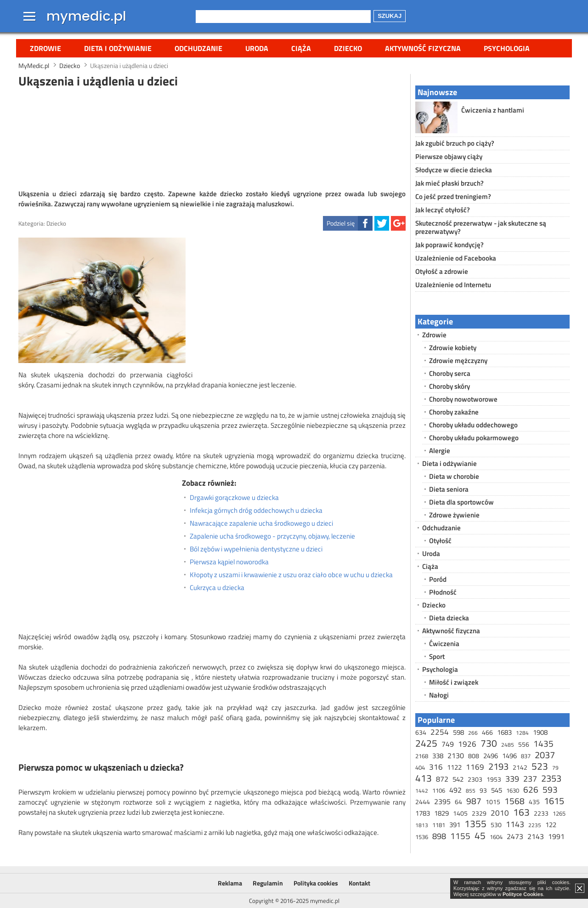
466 (487, 732)
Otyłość (440, 541)
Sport (437, 656)
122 (551, 825)
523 (540, 766)
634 (421, 732)
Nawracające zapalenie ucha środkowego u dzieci (261, 523)
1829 (441, 813)
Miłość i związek (454, 682)
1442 (422, 791)
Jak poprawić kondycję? (449, 245)
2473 (515, 836)
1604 (496, 837)
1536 (422, 837)
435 (534, 802)
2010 (500, 813)
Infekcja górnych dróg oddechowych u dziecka (256, 511)
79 (555, 768)
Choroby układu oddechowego (473, 425)
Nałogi (439, 695)
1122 (454, 767)
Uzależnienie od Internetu (453, 285)
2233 (541, 813)
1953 (494, 779)
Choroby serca (450, 373)
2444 (423, 802)
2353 (551, 778)
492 (455, 790)
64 (458, 802)
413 (424, 778)
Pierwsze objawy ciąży (449, 156)
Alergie (440, 451)
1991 (556, 836)
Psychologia (507, 48)
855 (471, 791)
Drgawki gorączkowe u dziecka (234, 498)
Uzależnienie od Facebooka (456, 258)
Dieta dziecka (449, 618)
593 (550, 789)
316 (436, 767)
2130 (456, 755)
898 (439, 836)
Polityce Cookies (523, 894)
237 (530, 779)
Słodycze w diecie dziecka (454, 170)
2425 (426, 743)
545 (497, 790)
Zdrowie (45, 48)
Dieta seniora (449, 489)
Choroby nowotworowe (463, 399)
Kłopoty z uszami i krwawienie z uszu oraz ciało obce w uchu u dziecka (291, 575)
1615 (554, 801)
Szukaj (390, 16)
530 (496, 825)
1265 (559, 813)
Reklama (230, 883)
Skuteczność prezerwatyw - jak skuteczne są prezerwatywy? (481, 227)
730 (489, 743)
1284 (522, 733)
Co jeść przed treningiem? (453, 196)
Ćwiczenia (444, 644)
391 (455, 825)
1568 (514, 801)
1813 (422, 825)
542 (458, 779)
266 (473, 733)
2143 (536, 836)
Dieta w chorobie (454, 476)
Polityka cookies (316, 883)
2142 (520, 767)
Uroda (257, 48)
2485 (508, 745)
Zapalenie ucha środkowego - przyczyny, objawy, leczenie (272, 536)
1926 (467, 744)
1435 (543, 743)
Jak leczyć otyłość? (443, 210)
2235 (535, 825)
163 (521, 812)
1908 (540, 732)
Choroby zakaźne (454, 412)
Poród (438, 579)
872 (442, 779)
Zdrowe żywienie (454, 515)
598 (458, 732)
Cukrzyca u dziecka (217, 588)
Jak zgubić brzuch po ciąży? (455, 143)
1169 (475, 767)
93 (483, 790)
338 (438, 756)
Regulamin (268, 883)
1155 (460, 836)
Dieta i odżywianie (118, 48)
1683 (504, 732)
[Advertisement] (212, 137)
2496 (491, 756)
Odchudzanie (198, 48)
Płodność (443, 592)
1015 (493, 802)
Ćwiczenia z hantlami (493, 110)
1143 (515, 824)
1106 (439, 790)
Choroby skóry (449, 386)
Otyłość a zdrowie (442, 271)
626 (531, 789)
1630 (513, 790)
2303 (475, 779)
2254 (440, 732)
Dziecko (348, 48)
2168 (422, 756)
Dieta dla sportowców (461, 502)
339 (512, 779)
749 (448, 744)
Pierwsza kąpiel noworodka (229, 562)
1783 (423, 813)
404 (420, 767)
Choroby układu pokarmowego (474, 438)
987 (474, 801)
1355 (475, 823)
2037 (545, 755)
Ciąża (301, 48)
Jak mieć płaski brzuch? (449, 183)
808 (474, 756)
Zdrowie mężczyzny (458, 360)
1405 (460, 813)
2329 (479, 813)
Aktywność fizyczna (423, 48)
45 (480, 835)
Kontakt (359, 883)
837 (526, 756)
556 (524, 744)
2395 (442, 801)
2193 (498, 766)
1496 (509, 756)
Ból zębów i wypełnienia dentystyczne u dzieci (256, 549)
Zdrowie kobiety (453, 348)
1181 (439, 825)
